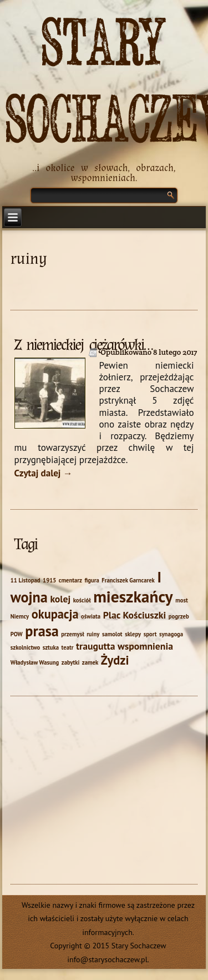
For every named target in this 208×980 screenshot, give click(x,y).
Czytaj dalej (44, 473)
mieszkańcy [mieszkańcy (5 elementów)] (133, 596)
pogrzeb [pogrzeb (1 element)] (179, 616)
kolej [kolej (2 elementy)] (60, 599)
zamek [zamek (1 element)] (90, 662)
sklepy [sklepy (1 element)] (133, 634)
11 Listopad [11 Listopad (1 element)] (26, 580)
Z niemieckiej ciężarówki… (83, 345)
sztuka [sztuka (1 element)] (51, 647)
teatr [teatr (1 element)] (68, 647)
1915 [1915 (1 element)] (49, 580)
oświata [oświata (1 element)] (91, 616)
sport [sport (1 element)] (150, 634)
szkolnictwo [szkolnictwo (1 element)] (25, 647)
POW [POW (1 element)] (17, 634)
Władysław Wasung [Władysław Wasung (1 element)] (35, 662)
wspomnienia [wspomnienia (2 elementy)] (145, 646)
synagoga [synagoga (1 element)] (171, 634)
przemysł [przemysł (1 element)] (72, 634)
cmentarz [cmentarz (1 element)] (70, 580)
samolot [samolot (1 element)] (112, 634)
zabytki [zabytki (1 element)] (70, 662)
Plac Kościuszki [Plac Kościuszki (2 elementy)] (135, 615)
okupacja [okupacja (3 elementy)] (55, 614)
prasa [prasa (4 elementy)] (42, 631)
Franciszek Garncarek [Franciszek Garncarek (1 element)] (128, 580)
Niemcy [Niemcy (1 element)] (20, 616)
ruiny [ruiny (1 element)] (93, 634)
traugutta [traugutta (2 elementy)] (96, 646)
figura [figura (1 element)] (92, 580)
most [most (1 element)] (182, 600)
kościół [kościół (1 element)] (82, 600)
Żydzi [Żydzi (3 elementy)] (115, 660)
